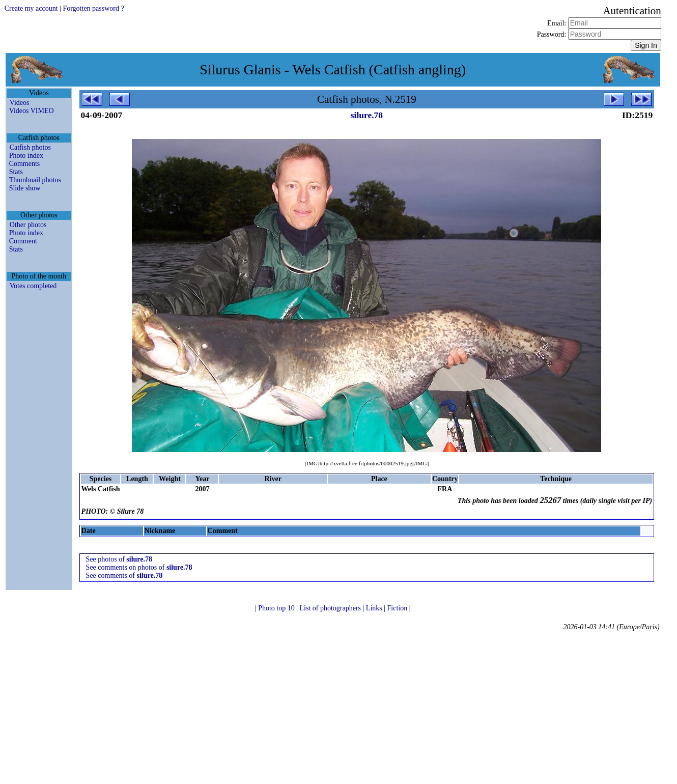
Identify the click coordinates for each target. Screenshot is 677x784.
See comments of (124, 576)
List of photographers (331, 608)
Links (375, 608)
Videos (20, 103)
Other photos (28, 225)
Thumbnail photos (35, 180)
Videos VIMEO (32, 111)
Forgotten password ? (93, 8)
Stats (16, 172)
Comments (25, 164)
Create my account (31, 8)
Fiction (398, 608)
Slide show (25, 188)
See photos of (119, 559)
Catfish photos (30, 147)
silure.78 (367, 115)
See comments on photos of (139, 567)
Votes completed (33, 286)
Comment (23, 241)
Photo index (26, 156)
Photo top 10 (277, 608)
